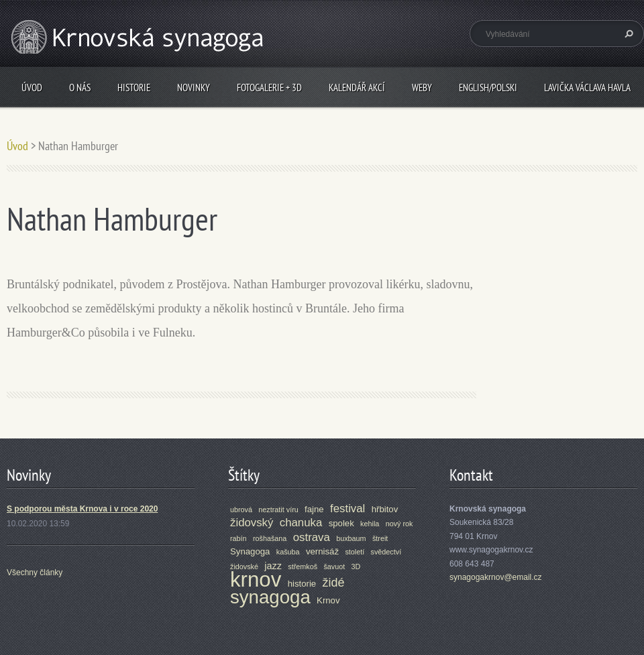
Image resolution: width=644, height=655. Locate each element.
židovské (244, 567)
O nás (80, 87)
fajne (314, 509)
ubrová (241, 510)
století (355, 552)
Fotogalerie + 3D (269, 87)
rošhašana (270, 538)
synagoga (270, 597)
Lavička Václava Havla (587, 87)
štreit (380, 538)
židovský (252, 523)
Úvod (32, 87)
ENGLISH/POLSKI (488, 87)
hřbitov (385, 509)
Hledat (627, 34)
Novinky (194, 87)
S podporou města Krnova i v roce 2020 (82, 509)
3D (356, 567)
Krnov (328, 600)
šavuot (334, 567)
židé (334, 583)
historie (302, 584)
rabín (238, 538)
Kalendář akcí (357, 87)
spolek (341, 523)
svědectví (386, 552)
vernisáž (322, 551)
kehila (370, 524)
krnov (256, 580)
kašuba (288, 552)
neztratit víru (278, 510)
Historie (134, 87)
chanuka (301, 523)
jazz (273, 566)
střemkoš (303, 567)
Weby (422, 87)
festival (347, 509)
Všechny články (35, 573)
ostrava (312, 537)
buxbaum (351, 538)
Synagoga (250, 551)
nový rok (399, 524)
